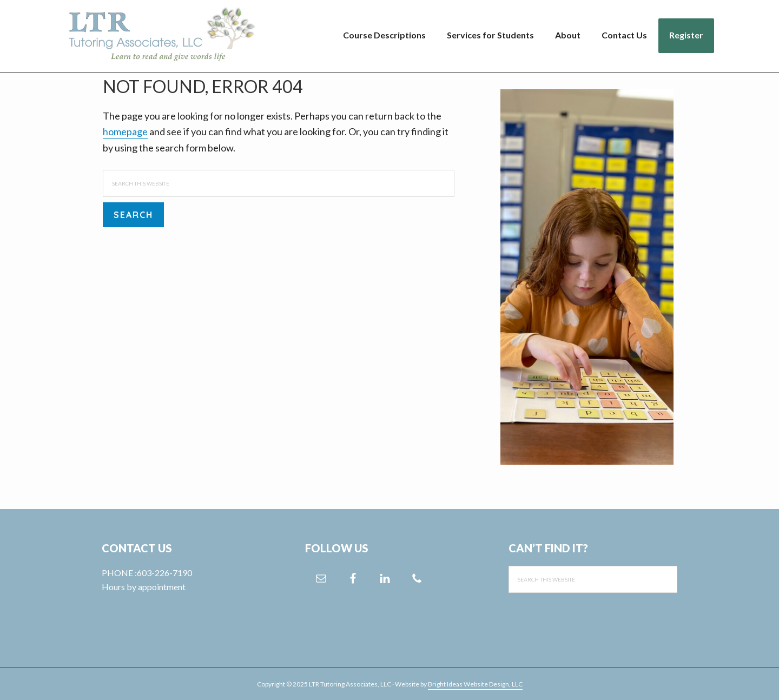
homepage (125, 131)
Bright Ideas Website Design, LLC (475, 684)
